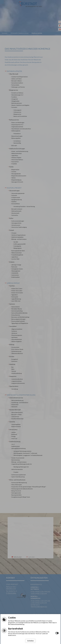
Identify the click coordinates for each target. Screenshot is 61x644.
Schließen (31, 641)
